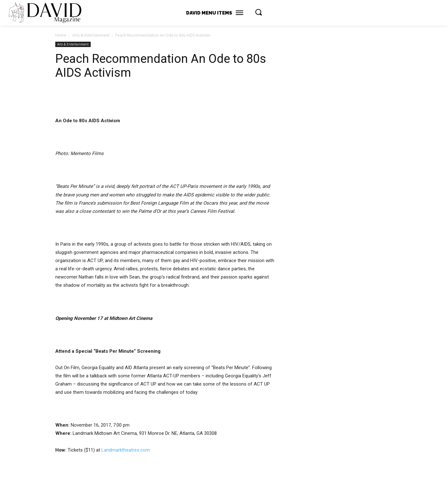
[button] (258, 12)
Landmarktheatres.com (126, 450)
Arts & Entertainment (91, 35)
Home (61, 35)
